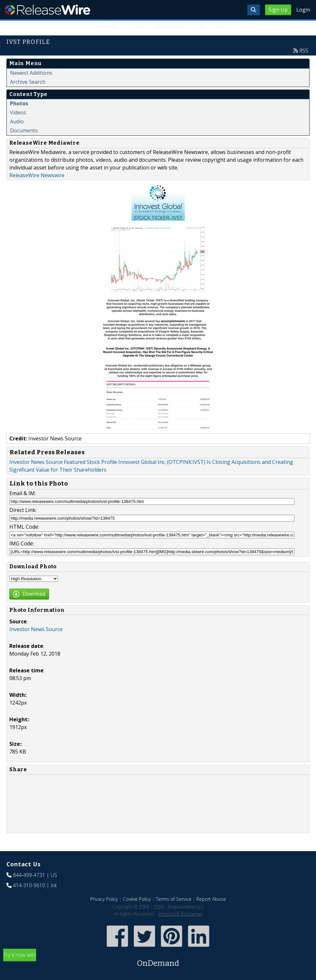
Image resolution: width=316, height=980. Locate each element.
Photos (19, 103)
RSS (304, 51)
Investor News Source (36, 629)
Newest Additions (31, 73)
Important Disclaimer (181, 914)
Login (303, 10)
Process (136, 26)
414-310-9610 (29, 885)
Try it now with (158, 960)
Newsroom (169, 26)
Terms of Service (174, 899)
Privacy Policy (104, 899)
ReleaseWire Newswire (37, 175)
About (222, 26)
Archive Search (28, 82)
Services (106, 26)
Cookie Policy (137, 899)
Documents (24, 130)
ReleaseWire (48, 10)
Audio (17, 121)
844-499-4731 (29, 875)
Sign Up (278, 10)
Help (198, 26)
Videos (18, 112)
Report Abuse (211, 899)
